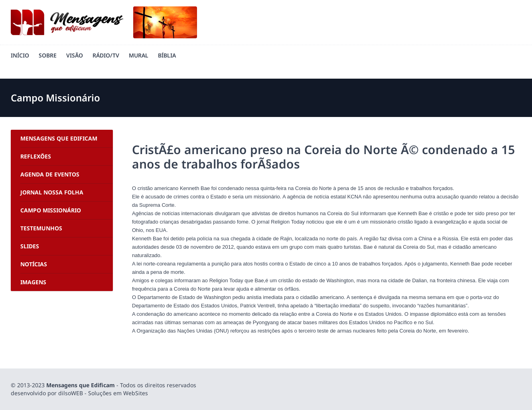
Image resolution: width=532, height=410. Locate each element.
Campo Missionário (51, 210)
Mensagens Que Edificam (59, 138)
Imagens (33, 282)
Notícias (34, 264)
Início (20, 55)
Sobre (48, 55)
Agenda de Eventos (50, 174)
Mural (139, 55)
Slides (30, 246)
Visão (75, 55)
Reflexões (36, 156)
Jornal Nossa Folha (52, 192)
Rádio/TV (106, 55)
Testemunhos (41, 228)
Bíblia (167, 55)
